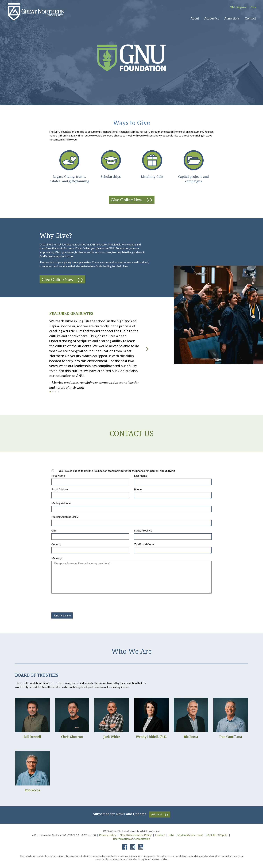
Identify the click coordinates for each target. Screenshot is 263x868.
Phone (138, 489)
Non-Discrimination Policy (136, 835)
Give (253, 7)
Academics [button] (212, 18)
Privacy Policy (108, 835)
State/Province (143, 530)
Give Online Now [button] (127, 200)
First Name (58, 476)
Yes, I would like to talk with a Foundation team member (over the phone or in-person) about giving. (117, 471)
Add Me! (156, 814)
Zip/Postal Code (144, 544)
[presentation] (78, 603)
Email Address (60, 489)
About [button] (195, 18)
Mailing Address (61, 503)
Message (57, 558)
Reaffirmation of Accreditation (131, 839)
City (54, 530)
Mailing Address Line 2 (65, 517)
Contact (160, 835)
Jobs (171, 835)
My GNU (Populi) (217, 835)
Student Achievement (190, 835)
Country (56, 544)
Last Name (141, 476)
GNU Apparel (238, 7)
